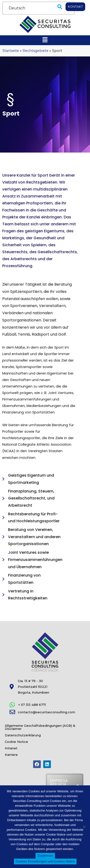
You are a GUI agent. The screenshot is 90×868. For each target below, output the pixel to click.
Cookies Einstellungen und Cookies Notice (45, 861)
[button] (60, 7)
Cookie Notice (16, 742)
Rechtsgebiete (36, 51)
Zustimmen (45, 856)
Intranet (11, 748)
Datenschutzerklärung (23, 735)
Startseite (11, 51)
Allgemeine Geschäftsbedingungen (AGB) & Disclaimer (40, 727)
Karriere (11, 755)
